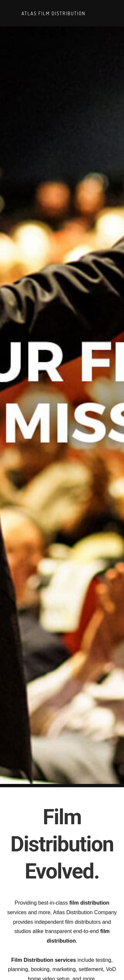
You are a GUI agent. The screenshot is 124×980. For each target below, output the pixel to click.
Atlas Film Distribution (53, 13)
